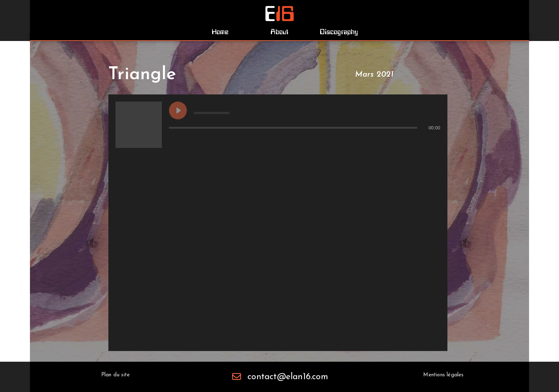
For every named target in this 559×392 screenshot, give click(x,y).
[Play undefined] (178, 110)
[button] (220, 32)
